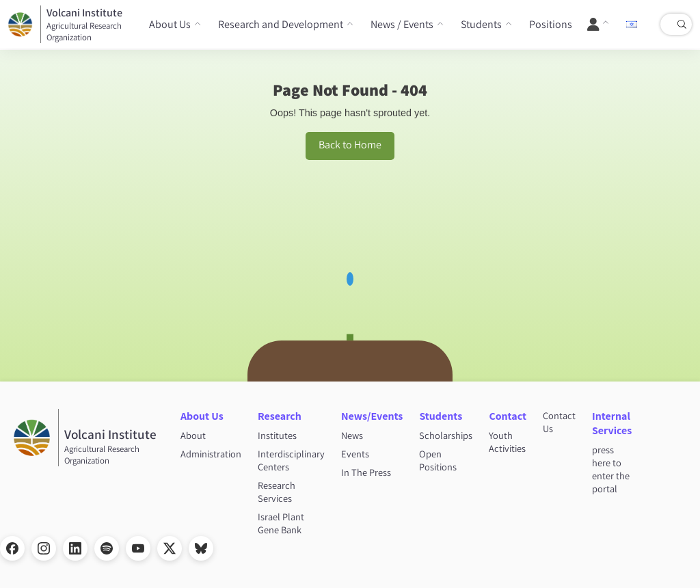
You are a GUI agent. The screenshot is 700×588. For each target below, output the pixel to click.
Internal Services (612, 423)
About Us (170, 24)
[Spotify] (107, 548)
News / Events (402, 24)
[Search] (682, 25)
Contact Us (559, 422)
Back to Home (350, 145)
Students (481, 24)
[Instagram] (44, 548)
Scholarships (446, 435)
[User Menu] (598, 25)
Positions (551, 24)
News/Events (372, 416)
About (193, 435)
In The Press (366, 472)
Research (280, 416)
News (352, 435)
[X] (170, 548)
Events (355, 454)
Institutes (277, 435)
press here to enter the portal (611, 469)
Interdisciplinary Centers (291, 460)
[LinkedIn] (75, 548)
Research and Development (281, 24)
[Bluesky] (201, 548)
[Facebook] (12, 548)
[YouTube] (138, 548)
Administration (211, 454)
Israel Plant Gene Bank (281, 523)
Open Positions (438, 460)
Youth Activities (507, 442)
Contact (508, 416)
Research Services (277, 492)
